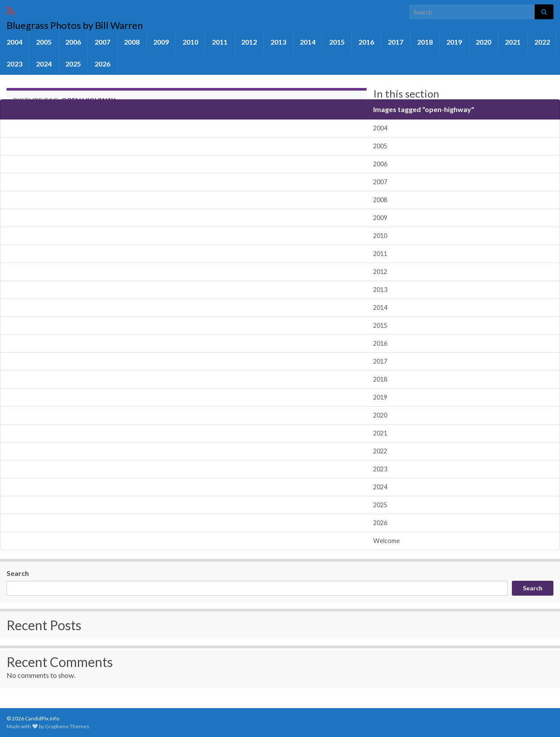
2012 (249, 42)
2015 (337, 42)
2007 (102, 42)
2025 (73, 64)
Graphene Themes (67, 726)
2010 (190, 42)
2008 (132, 42)
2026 (102, 64)
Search (18, 573)
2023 (14, 64)
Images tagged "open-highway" (424, 109)
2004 (14, 42)
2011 (220, 42)
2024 (44, 64)
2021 (513, 42)
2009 (161, 42)
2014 (308, 42)
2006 (73, 42)
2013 (278, 42)
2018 (425, 42)
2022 (542, 42)
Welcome (387, 541)
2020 (483, 42)
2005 (44, 42)
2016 (366, 42)
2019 (454, 42)
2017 (395, 42)
